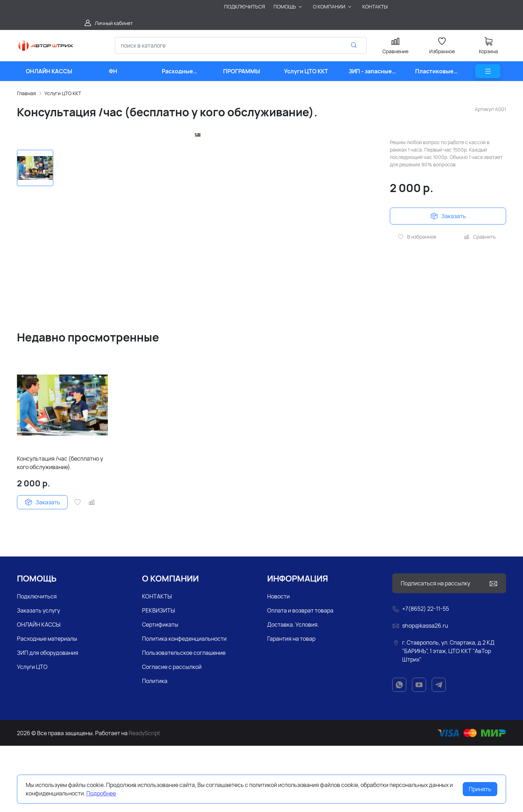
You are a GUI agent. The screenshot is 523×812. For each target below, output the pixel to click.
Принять (480, 789)
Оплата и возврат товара (300, 677)
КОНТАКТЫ (157, 663)
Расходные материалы (47, 705)
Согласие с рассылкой (172, 733)
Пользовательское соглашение (184, 719)
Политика (155, 747)
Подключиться (37, 663)
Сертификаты (160, 691)
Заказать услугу (38, 677)
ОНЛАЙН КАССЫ (39, 691)
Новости (278, 663)
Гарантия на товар (291, 705)
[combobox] (241, 45)
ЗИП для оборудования (48, 719)
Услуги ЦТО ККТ (63, 93)
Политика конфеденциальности (184, 705)
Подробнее (101, 793)
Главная (26, 93)
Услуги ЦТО (32, 733)
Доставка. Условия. (293, 691)
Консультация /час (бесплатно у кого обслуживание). (60, 529)
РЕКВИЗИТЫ (159, 677)
